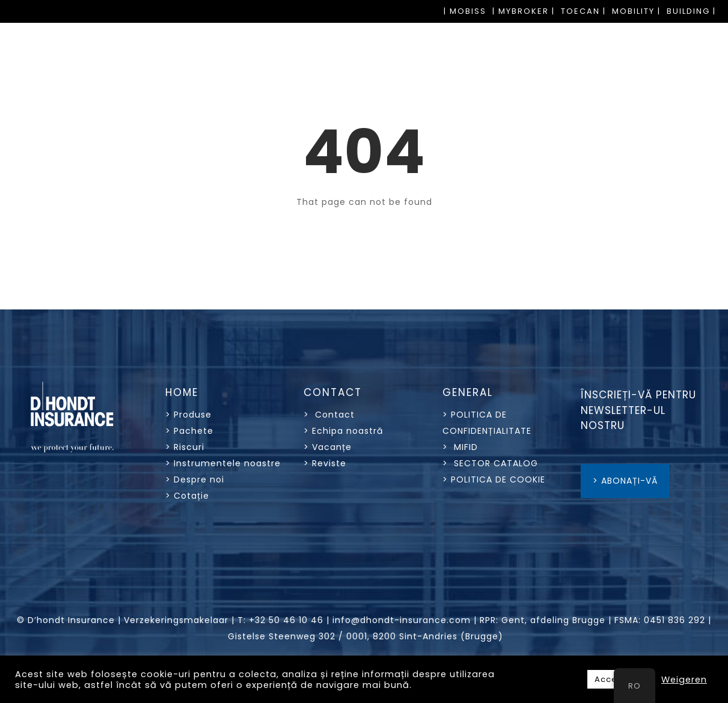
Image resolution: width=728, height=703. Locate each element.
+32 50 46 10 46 (286, 620)
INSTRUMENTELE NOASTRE (473, 83)
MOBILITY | (636, 11)
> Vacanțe (328, 447)
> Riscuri (185, 447)
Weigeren (684, 680)
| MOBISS (465, 11)
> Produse (188, 415)
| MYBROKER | (524, 11)
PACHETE (275, 83)
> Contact (331, 415)
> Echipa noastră (343, 431)
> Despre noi (195, 479)
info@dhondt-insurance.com (402, 620)
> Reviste (325, 463)
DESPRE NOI (609, 83)
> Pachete (189, 431)
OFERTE (694, 83)
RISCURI (350, 83)
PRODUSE (196, 83)
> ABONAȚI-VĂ (625, 481)
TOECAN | (583, 11)
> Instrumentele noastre (223, 463)
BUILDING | (691, 11)
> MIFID (460, 447)
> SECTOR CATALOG (490, 463)
